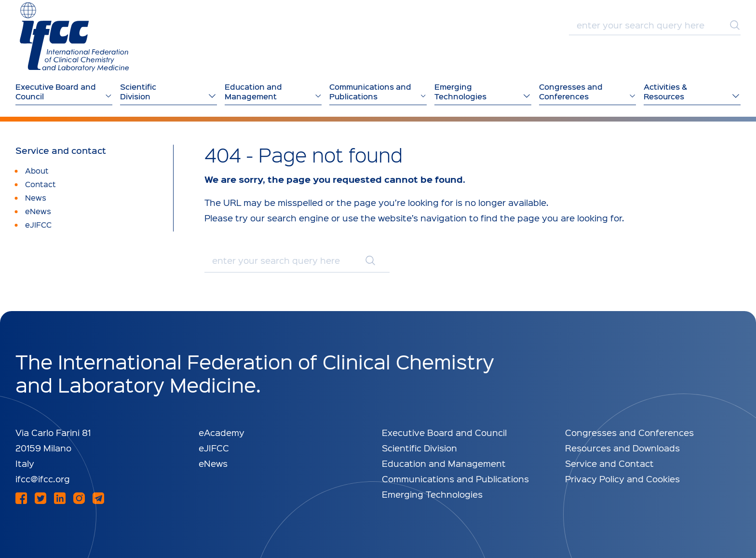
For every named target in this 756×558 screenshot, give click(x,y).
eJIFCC (214, 448)
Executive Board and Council (444, 432)
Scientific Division (419, 448)
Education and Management (444, 463)
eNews (213, 463)
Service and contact (61, 150)
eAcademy (222, 432)
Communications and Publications (455, 479)
